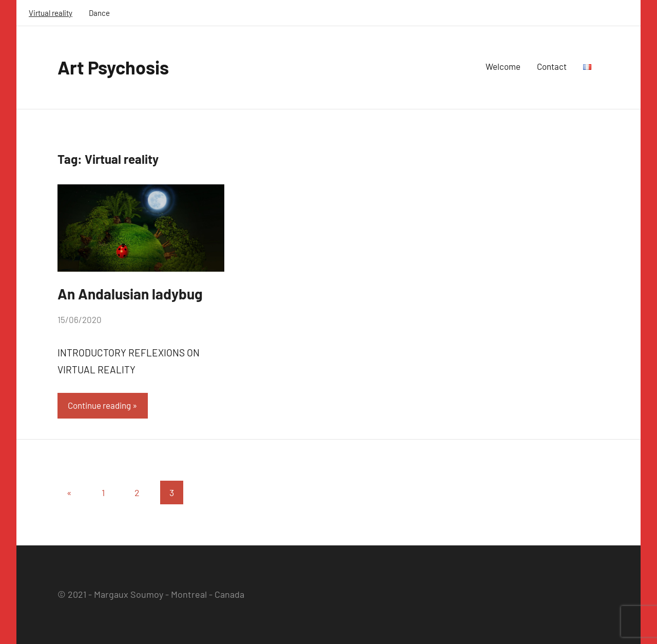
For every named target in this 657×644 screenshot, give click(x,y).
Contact (552, 66)
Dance (99, 13)
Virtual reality (51, 13)
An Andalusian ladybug (130, 294)
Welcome (503, 66)
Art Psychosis (113, 67)
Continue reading (99, 405)
